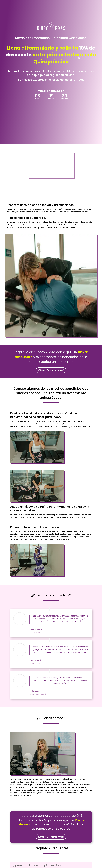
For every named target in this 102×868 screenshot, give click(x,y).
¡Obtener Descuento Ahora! (51, 370)
